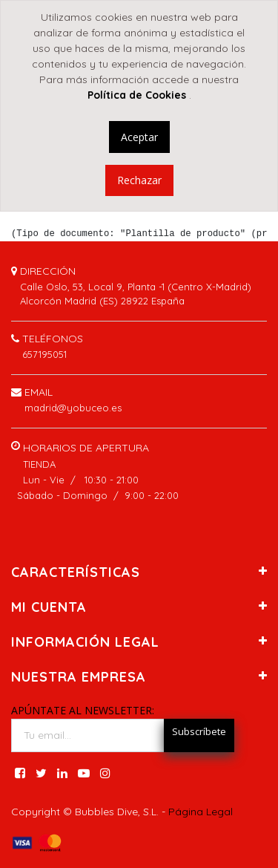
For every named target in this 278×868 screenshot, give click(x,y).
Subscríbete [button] (199, 731)
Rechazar (139, 180)
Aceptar (139, 137)
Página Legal (201, 812)
